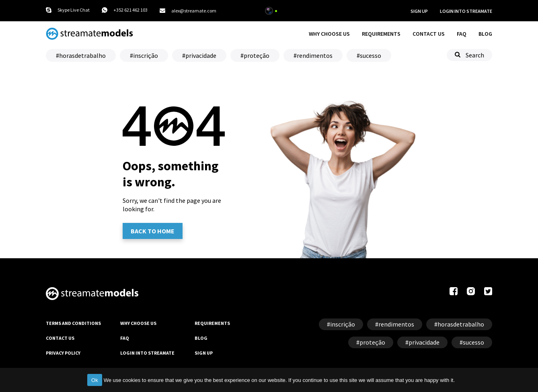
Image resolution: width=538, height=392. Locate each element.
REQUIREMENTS (381, 34)
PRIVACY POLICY (63, 353)
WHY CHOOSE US (329, 34)
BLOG (485, 34)
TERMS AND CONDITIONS (73, 323)
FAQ (462, 34)
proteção (257, 55)
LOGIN (466, 11)
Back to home (153, 231)
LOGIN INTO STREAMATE (147, 353)
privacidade (201, 55)
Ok (95, 380)
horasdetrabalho (82, 55)
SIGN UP (419, 11)
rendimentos (315, 55)
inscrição (146, 55)
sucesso (371, 55)
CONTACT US (429, 34)
